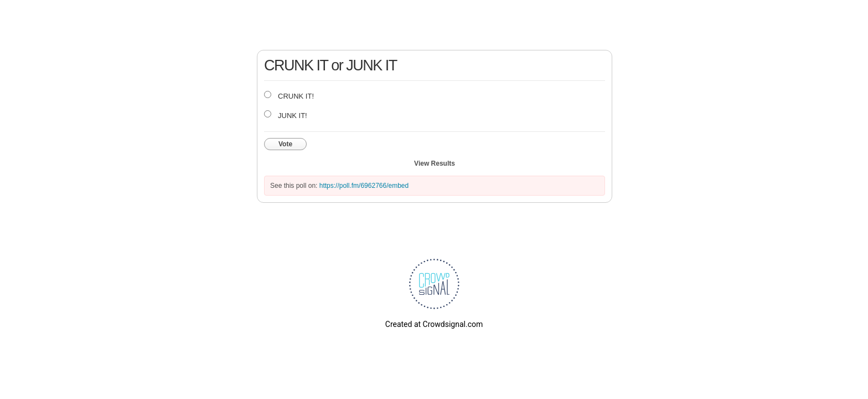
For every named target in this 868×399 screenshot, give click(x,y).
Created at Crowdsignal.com (434, 324)
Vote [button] (285, 144)
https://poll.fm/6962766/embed (364, 186)
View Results (435, 163)
